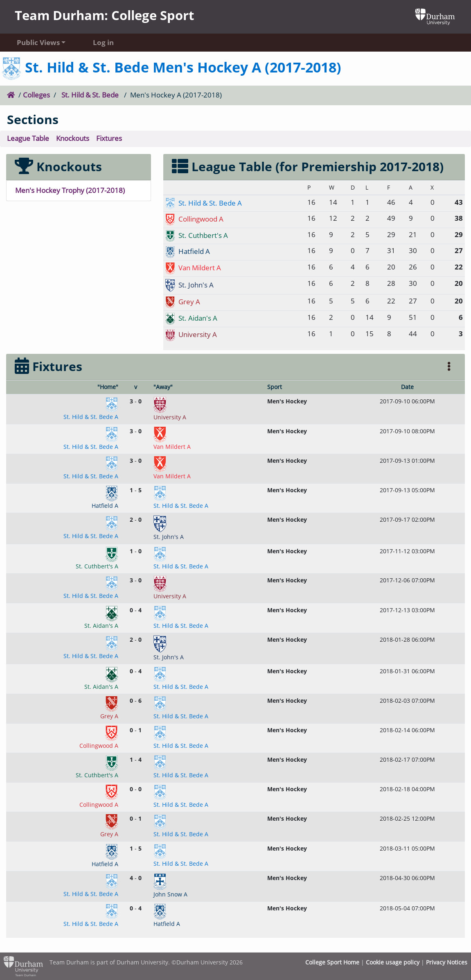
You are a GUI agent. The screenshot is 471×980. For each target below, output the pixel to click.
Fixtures (109, 138)
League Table (28, 138)
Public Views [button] (38, 42)
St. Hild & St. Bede (90, 95)
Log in (103, 42)
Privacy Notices (447, 962)
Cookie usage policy (393, 962)
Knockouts (73, 138)
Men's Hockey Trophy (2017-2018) (70, 190)
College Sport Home (332, 962)
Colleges (36, 95)
